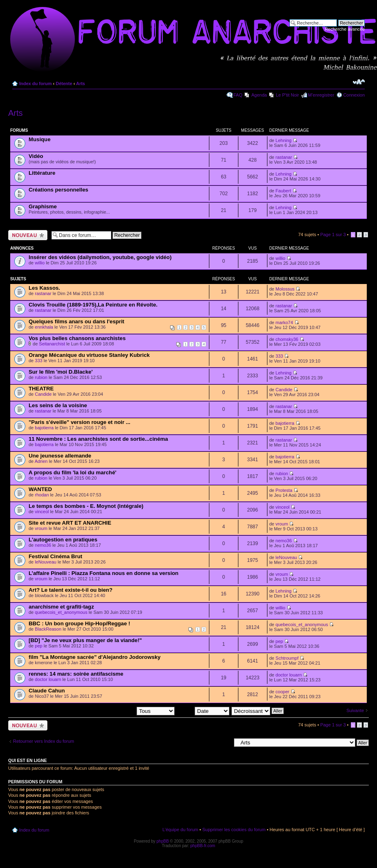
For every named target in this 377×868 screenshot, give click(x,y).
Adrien (41, 461)
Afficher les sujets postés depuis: (122, 710)
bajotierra (44, 428)
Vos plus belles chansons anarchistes (77, 338)
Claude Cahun (47, 691)
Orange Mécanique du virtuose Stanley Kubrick (89, 355)
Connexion (354, 95)
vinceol (42, 512)
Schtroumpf (287, 658)
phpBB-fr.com (203, 846)
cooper (283, 692)
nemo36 (43, 545)
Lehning (284, 140)
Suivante (355, 710)
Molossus (285, 289)
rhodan (42, 495)
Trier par (203, 710)
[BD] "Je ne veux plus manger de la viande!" (85, 640)
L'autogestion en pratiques (63, 540)
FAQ (238, 95)
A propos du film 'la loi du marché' (73, 472)
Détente (64, 83)
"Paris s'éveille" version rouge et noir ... (80, 422)
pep (38, 646)
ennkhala (44, 327)
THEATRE (41, 389)
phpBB (163, 841)
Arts (81, 83)
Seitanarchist (52, 344)
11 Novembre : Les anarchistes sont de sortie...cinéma (98, 439)
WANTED (40, 489)
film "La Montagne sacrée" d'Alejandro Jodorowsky (95, 657)
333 (38, 361)
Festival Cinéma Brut (55, 556)
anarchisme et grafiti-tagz (61, 607)
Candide (43, 394)
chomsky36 (287, 339)
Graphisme (43, 206)
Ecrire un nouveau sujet (28, 235)
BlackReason (48, 629)
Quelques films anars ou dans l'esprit (76, 321)
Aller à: (224, 742)
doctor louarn (48, 679)
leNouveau (46, 562)
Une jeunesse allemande (60, 456)
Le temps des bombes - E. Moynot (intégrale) (86, 506)
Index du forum (35, 83)
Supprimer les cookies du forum (234, 830)
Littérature (42, 173)
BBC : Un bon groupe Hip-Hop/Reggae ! (79, 623)
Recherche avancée (345, 29)
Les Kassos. (44, 288)
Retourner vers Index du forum (44, 741)
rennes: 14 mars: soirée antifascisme (76, 674)
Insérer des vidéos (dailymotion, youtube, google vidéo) (100, 257)
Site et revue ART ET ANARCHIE (70, 523)
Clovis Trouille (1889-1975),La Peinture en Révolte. (93, 305)
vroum (41, 528)
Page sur (333, 234)
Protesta (284, 490)
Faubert (283, 191)
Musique (39, 139)
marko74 (284, 322)
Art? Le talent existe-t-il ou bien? (71, 590)
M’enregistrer (321, 95)
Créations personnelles (58, 190)
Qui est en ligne (28, 760)
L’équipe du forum (180, 830)
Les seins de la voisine (58, 405)
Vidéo (36, 156)
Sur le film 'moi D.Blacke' (61, 372)
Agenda (259, 95)
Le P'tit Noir (288, 95)
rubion (41, 377)
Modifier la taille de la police (359, 82)
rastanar (284, 157)
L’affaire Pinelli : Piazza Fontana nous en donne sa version (103, 573)
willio (40, 263)
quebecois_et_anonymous (61, 612)
